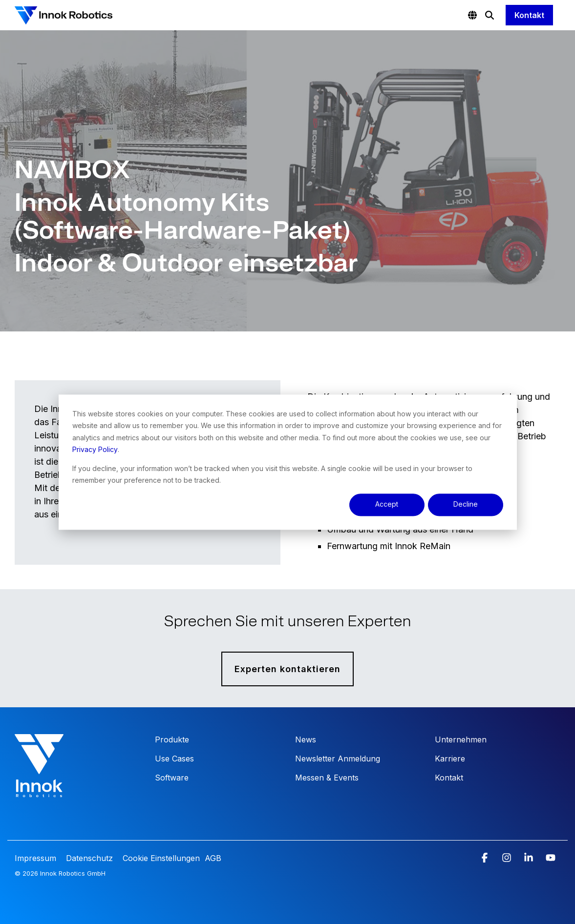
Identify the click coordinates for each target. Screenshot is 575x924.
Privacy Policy (95, 449)
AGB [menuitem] (213, 858)
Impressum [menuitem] (37, 858)
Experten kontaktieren (287, 669)
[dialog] (288, 462)
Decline (466, 504)
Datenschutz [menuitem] (88, 858)
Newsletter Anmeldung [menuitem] (338, 759)
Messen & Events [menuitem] (327, 778)
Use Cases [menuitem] (174, 759)
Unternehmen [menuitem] (461, 739)
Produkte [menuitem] (172, 739)
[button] (486, 858)
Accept (387, 504)
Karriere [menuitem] (450, 759)
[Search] (490, 15)
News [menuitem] (306, 739)
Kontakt (529, 15)
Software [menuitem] (172, 778)
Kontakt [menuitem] (449, 778)
